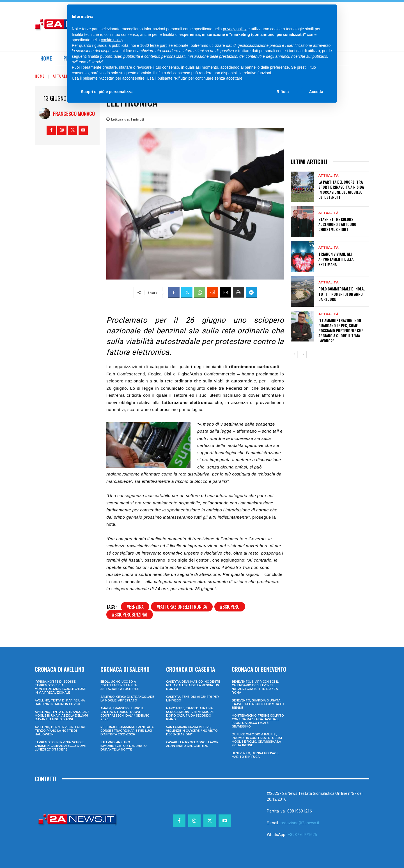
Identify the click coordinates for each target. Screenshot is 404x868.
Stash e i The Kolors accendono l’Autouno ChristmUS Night (337, 224)
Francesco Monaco (74, 114)
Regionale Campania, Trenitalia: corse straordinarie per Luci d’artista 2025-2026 (127, 731)
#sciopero (230, 607)
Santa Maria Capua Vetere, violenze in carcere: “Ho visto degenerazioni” (192, 731)
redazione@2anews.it (300, 823)
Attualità (62, 76)
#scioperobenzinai (130, 615)
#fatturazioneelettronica (182, 607)
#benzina (135, 607)
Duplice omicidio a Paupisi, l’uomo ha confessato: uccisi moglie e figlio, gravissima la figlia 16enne (257, 740)
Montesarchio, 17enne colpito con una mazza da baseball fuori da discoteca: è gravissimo (258, 721)
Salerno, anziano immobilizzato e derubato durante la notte (124, 746)
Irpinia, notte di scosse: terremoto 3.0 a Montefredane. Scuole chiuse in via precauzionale (60, 687)
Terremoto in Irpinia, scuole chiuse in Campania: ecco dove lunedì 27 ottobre (60, 746)
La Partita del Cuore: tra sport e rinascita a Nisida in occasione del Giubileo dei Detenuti (341, 190)
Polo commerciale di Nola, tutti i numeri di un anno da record (341, 294)
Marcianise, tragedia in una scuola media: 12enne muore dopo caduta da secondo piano (190, 714)
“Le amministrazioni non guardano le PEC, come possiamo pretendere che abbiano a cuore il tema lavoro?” (341, 331)
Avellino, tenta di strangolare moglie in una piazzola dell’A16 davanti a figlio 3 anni (62, 716)
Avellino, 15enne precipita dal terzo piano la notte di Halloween (60, 731)
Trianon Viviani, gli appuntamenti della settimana (336, 259)
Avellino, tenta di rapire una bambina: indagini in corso (60, 702)
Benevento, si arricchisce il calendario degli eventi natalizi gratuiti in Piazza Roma (255, 687)
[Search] (318, 11)
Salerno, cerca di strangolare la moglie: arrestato (127, 699)
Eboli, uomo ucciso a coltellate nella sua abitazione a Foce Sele (120, 685)
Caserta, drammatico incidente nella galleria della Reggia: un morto (193, 685)
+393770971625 (302, 835)
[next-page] (303, 354)
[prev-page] (294, 354)
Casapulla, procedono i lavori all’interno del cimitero (193, 744)
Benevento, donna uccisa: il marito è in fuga (255, 755)
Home (40, 76)
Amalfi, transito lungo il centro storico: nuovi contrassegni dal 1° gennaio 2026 (125, 714)
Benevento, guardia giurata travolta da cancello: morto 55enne (258, 704)
